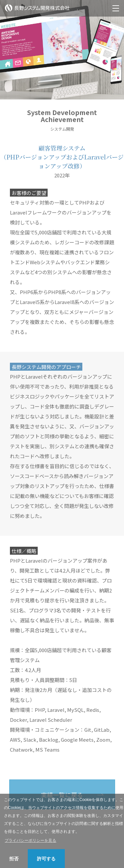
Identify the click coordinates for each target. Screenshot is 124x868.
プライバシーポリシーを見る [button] (30, 840)
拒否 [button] (14, 859)
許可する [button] (46, 859)
